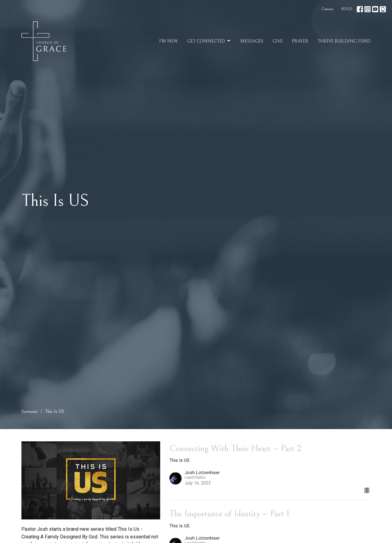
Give (278, 41)
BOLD (347, 9)
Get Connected (209, 41)
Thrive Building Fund (344, 41)
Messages (252, 41)
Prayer (300, 41)
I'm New (169, 41)
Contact (328, 9)
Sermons (29, 411)
